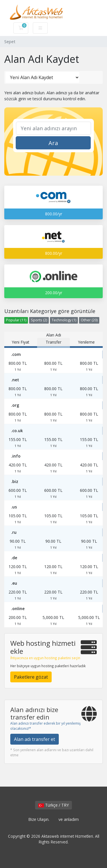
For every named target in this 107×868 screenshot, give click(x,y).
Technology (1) (64, 320)
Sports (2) (39, 320)
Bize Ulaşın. (39, 819)
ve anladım (69, 819)
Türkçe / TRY (53, 805)
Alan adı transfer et (35, 739)
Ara (53, 143)
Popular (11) (16, 320)
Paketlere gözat (31, 677)
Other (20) (89, 320)
